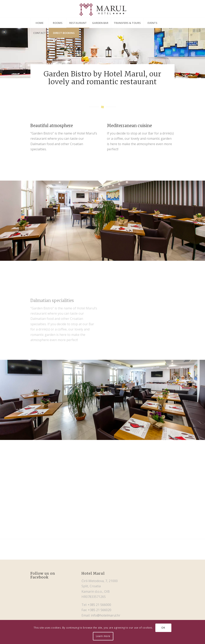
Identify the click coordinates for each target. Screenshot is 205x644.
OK (163, 628)
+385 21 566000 (99, 605)
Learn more (103, 636)
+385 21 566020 (100, 610)
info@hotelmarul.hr (106, 615)
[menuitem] (39, 23)
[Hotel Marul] (103, 9)
